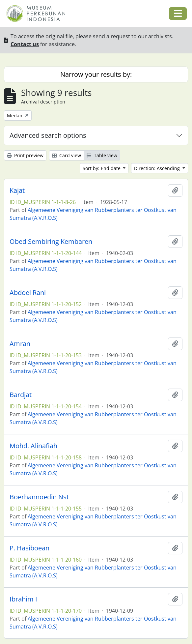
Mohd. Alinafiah (33, 446)
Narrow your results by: (96, 74)
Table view (102, 155)
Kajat (17, 190)
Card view (67, 155)
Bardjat (21, 395)
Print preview (25, 155)
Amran (20, 344)
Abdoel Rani (28, 293)
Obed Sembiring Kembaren (51, 242)
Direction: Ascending (158, 168)
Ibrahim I (23, 599)
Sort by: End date (102, 168)
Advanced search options (48, 135)
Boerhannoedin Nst (39, 497)
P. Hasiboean (29, 548)
